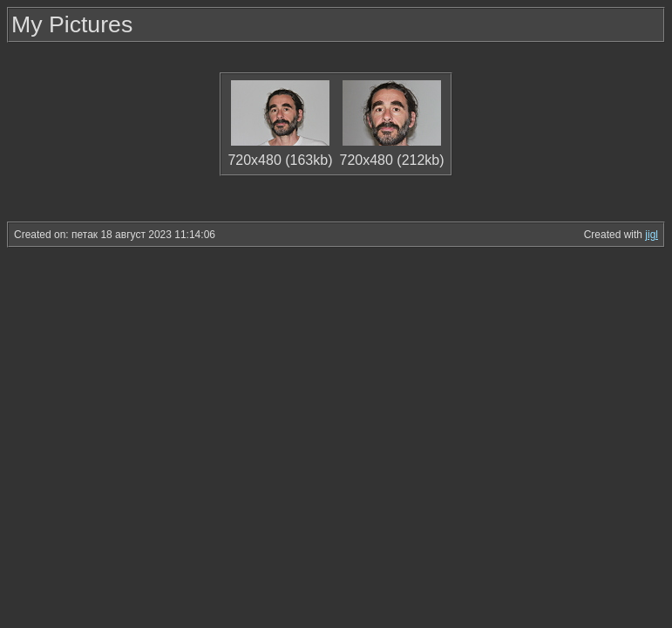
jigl (652, 235)
